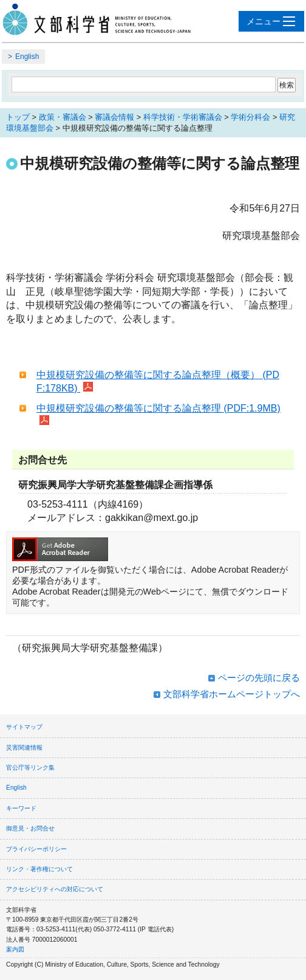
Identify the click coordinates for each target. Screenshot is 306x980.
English (27, 57)
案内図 (15, 949)
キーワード (21, 808)
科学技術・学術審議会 (183, 117)
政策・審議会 (63, 117)
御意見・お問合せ (30, 828)
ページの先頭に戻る (259, 678)
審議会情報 (114, 117)
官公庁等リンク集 (30, 768)
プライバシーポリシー (36, 849)
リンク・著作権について (39, 869)
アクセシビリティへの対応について (55, 889)
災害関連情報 (24, 747)
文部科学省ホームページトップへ (232, 694)
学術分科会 (250, 117)
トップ (18, 117)
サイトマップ (24, 727)
